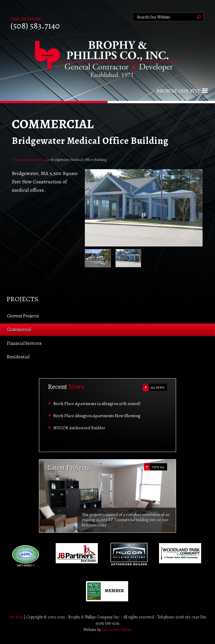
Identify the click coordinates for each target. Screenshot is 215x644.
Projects (18, 160)
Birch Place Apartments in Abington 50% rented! (97, 404)
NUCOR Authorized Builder (79, 428)
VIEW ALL (158, 467)
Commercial (38, 160)
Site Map (16, 617)
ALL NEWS (158, 388)
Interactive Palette (117, 630)
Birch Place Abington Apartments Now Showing (97, 416)
